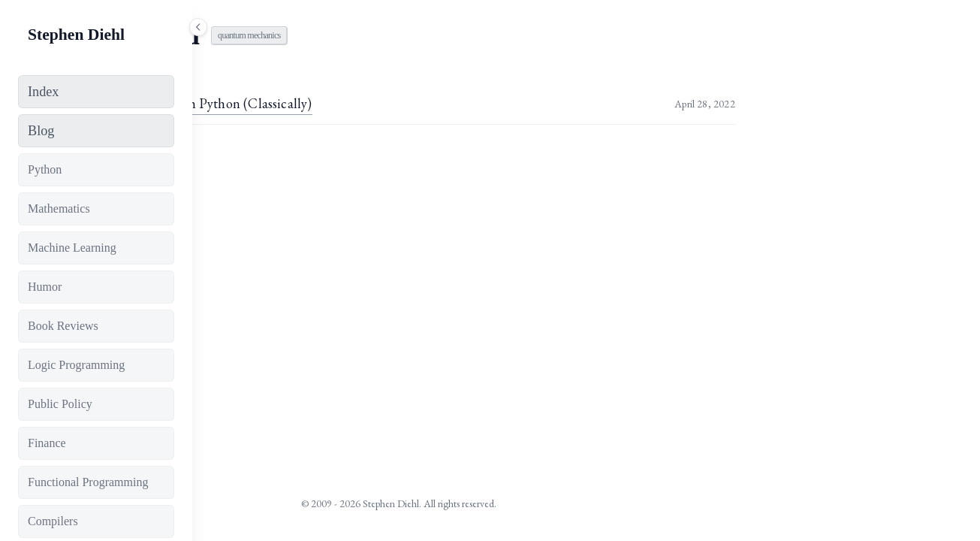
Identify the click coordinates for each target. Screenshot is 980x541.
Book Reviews (63, 326)
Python (45, 169)
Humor (45, 287)
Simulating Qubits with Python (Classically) (375, 103)
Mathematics (59, 209)
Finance (47, 443)
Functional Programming (88, 482)
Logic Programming (76, 365)
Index (43, 92)
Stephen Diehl (76, 35)
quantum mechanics (437, 35)
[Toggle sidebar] (198, 27)
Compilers (53, 521)
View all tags (281, 159)
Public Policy (60, 404)
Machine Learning (72, 248)
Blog (41, 131)
